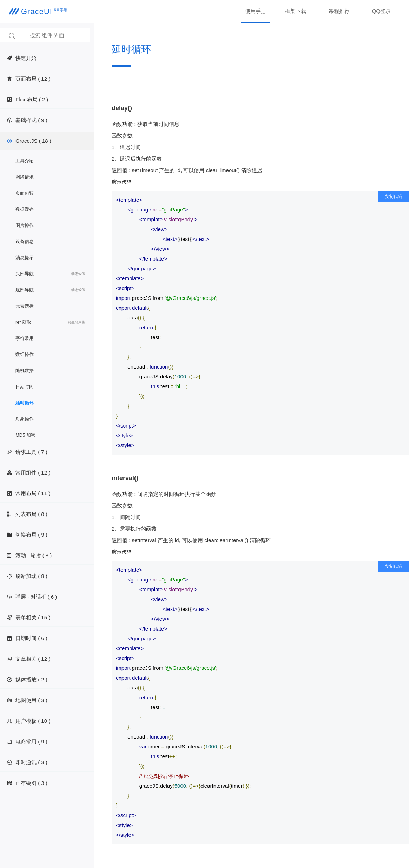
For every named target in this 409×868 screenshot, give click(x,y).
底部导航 (50, 290)
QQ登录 (381, 11)
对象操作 (25, 419)
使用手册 (256, 11)
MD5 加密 (25, 435)
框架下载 (296, 11)
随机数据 (25, 371)
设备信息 (25, 241)
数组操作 (25, 354)
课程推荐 (339, 11)
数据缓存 (25, 209)
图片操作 (25, 225)
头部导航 (50, 274)
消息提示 (25, 258)
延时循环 (25, 403)
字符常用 (25, 338)
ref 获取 (50, 322)
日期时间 (25, 387)
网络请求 (25, 177)
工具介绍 (25, 161)
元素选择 (25, 306)
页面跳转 (25, 193)
